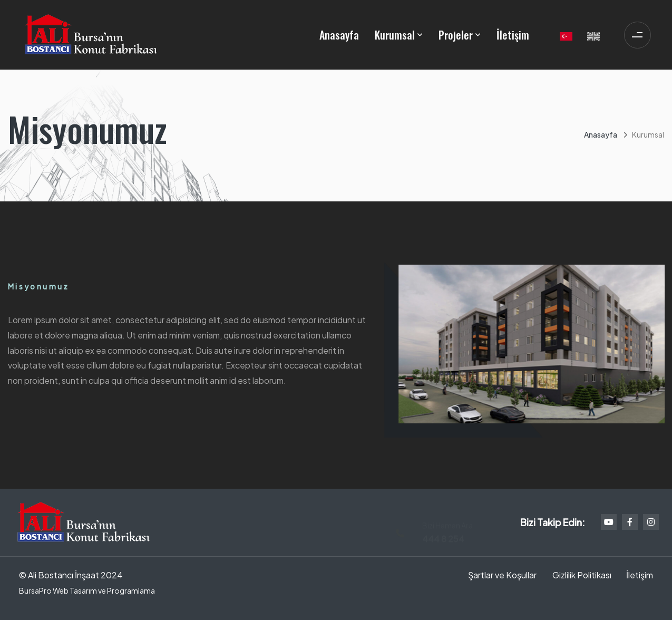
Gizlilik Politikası (582, 575)
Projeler (456, 35)
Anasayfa (339, 35)
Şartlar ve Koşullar (502, 575)
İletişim (513, 35)
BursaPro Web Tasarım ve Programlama (87, 590)
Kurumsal (395, 35)
